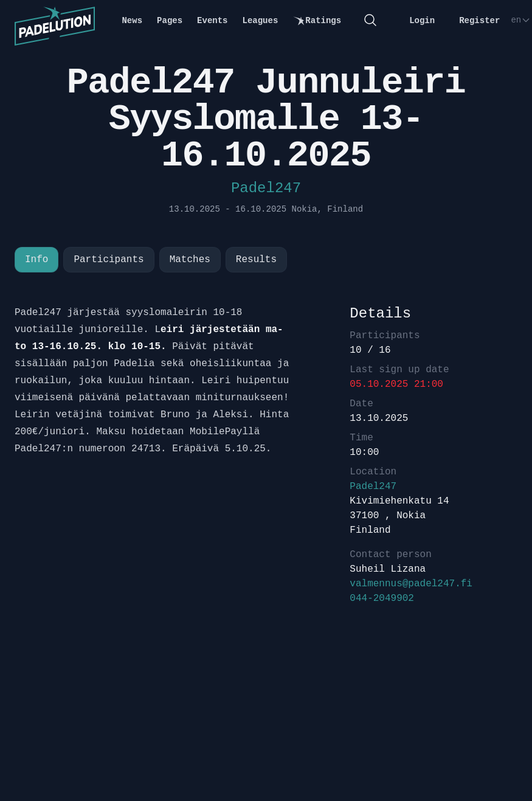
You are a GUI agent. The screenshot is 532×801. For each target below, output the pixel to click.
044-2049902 (382, 598)
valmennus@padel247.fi (411, 584)
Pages (170, 21)
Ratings (317, 21)
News (132, 21)
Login (422, 21)
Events (212, 21)
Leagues (261, 21)
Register (479, 21)
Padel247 (266, 188)
